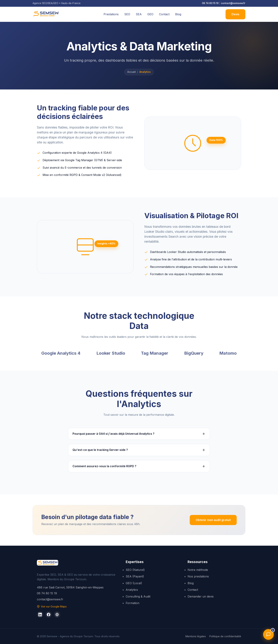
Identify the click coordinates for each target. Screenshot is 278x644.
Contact (164, 14)
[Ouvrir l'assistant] (268, 634)
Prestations (111, 14)
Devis (235, 14)
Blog (178, 14)
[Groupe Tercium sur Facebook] (49, 615)
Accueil (131, 72)
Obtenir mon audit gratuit (213, 520)
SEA (139, 14)
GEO (150, 14)
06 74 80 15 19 (210, 3)
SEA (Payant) (135, 576)
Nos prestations (198, 576)
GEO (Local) (134, 583)
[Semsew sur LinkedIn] (40, 615)
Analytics (132, 590)
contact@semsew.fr (233, 3)
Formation (133, 603)
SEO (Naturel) (135, 570)
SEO (127, 14)
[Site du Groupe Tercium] (57, 615)
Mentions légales (196, 636)
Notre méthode (198, 570)
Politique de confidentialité (225, 636)
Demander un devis (201, 596)
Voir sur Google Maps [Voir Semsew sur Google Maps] (52, 606)
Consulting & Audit (138, 596)
